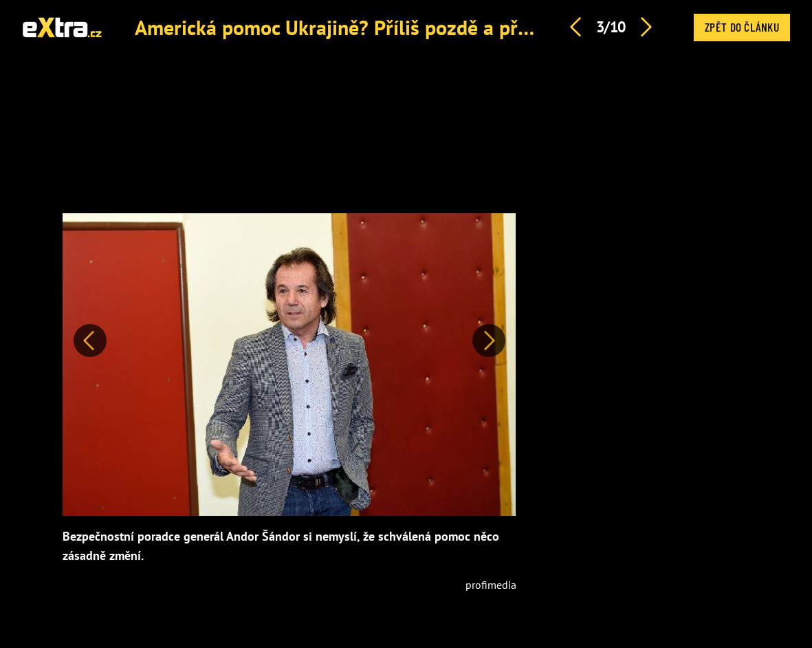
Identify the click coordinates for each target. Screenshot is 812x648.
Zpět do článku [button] (742, 27)
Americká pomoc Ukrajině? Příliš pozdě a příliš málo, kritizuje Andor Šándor (468, 27)
